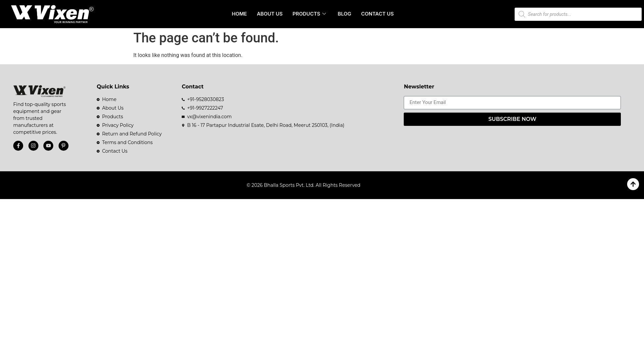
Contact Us (377, 14)
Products (309, 14)
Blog (345, 14)
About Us (270, 14)
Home (240, 14)
